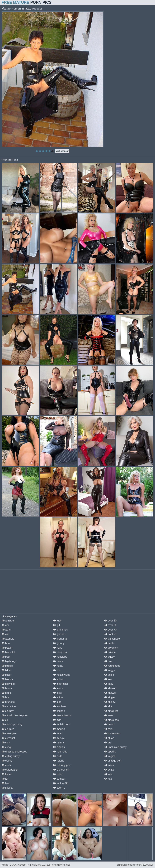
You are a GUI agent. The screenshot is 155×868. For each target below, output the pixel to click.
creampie (9, 734)
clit (5, 720)
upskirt (110, 752)
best (6, 657)
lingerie (59, 711)
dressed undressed (14, 752)
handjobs (60, 657)
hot (57, 670)
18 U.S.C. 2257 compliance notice (53, 865)
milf (57, 720)
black (6, 675)
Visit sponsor (62, 151)
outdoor (59, 779)
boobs (7, 688)
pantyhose (112, 639)
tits (108, 743)
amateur (8, 621)
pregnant (111, 648)
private (110, 652)
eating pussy (11, 756)
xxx (108, 779)
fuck (57, 621)
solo (108, 715)
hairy (58, 648)
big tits (7, 666)
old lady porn (62, 765)
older (58, 774)
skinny (110, 702)
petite (109, 643)
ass (5, 634)
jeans (58, 688)
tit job (109, 738)
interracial (60, 684)
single (109, 697)
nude (58, 756)
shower (110, 693)
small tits (111, 711)
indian (58, 679)
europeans (9, 770)
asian (7, 630)
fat (5, 779)
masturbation (62, 715)
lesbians (59, 706)
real (108, 661)
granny (59, 643)
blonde (7, 679)
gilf (56, 625)
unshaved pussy (115, 747)
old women (61, 770)
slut (108, 706)
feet (6, 783)
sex (108, 679)
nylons (59, 761)
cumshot (8, 738)
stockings (111, 720)
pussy (109, 657)
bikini (6, 670)
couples (8, 729)
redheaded (112, 666)
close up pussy (12, 724)
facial (6, 774)
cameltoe (9, 706)
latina (58, 697)
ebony (7, 761)
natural (59, 743)
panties (110, 634)
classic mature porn (15, 715)
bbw (6, 643)
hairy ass (60, 652)
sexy (109, 684)
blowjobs (8, 684)
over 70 (110, 630)
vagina (110, 756)
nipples (59, 747)
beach (7, 648)
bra (5, 697)
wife (108, 774)
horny (58, 666)
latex (57, 693)
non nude (60, 752)
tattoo (109, 724)
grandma (60, 639)
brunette (8, 702)
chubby (8, 711)
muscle (59, 738)
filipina (7, 788)
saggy (110, 670)
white (109, 770)
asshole (8, 639)
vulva (109, 765)
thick (109, 729)
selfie (109, 675)
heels (58, 661)
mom (58, 734)
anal (6, 625)
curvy (7, 747)
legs (57, 702)
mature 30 (61, 783)
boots (7, 693)
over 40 (59, 788)
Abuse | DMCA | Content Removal (19, 865)
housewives (61, 675)
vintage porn (113, 761)
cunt (6, 743)
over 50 (110, 621)
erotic (7, 765)
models (59, 729)
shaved (110, 688)
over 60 (110, 625)
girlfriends (60, 630)
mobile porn (61, 724)
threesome (112, 734)
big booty (9, 661)
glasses (59, 634)
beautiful (8, 652)
